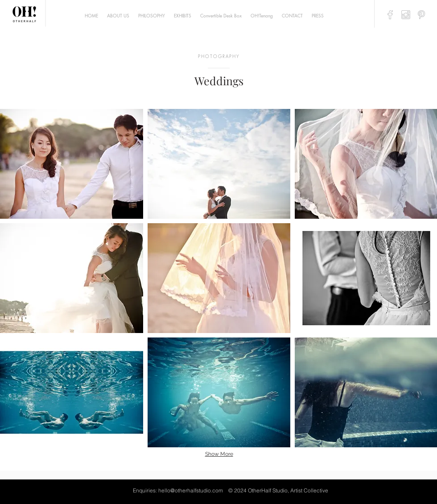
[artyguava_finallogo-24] (390, 15)
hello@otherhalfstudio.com (191, 490)
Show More (219, 454)
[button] (72, 164)
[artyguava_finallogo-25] (406, 15)
